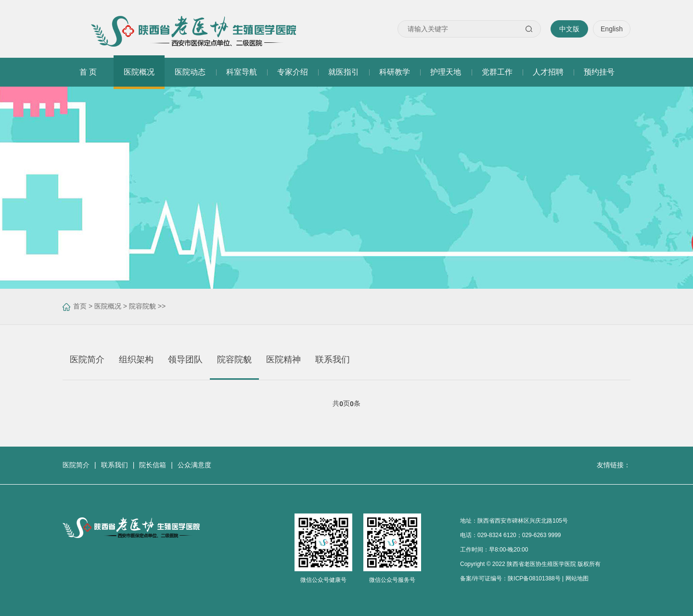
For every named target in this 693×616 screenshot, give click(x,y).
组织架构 (136, 359)
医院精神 (283, 359)
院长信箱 (153, 465)
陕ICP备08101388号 (534, 578)
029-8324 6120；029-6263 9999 (519, 535)
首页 (80, 306)
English (612, 29)
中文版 (569, 29)
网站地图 (577, 578)
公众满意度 (194, 465)
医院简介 (87, 359)
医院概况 (108, 306)
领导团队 (185, 359)
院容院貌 (142, 306)
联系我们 (333, 359)
